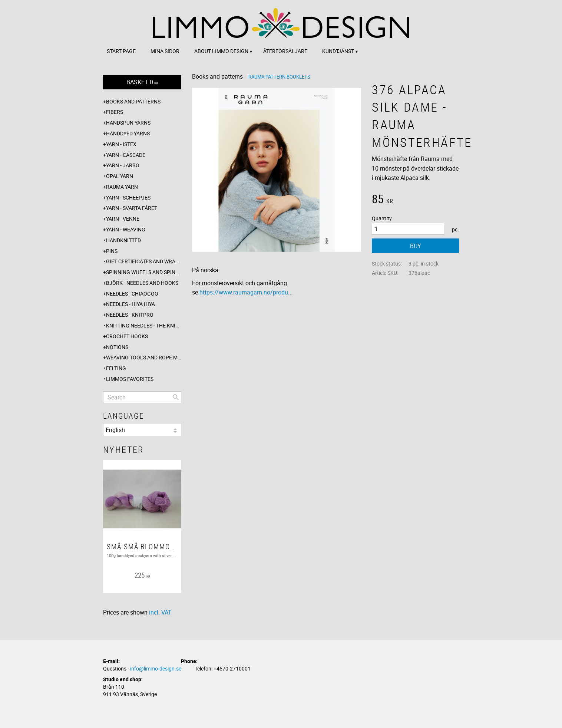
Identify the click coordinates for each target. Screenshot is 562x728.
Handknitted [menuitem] (123, 240)
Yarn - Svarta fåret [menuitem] (132, 208)
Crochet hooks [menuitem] (127, 336)
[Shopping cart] (142, 82)
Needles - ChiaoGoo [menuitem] (132, 294)
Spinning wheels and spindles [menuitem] (144, 272)
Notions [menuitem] (117, 347)
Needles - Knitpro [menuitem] (130, 315)
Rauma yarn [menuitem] (122, 187)
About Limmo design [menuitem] (221, 51)
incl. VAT (160, 612)
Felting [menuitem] (116, 368)
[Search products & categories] (142, 397)
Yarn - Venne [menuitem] (123, 219)
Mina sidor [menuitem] (165, 51)
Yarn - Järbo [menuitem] (123, 165)
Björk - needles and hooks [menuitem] (142, 283)
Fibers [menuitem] (115, 112)
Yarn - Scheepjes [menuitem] (128, 197)
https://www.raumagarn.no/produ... (246, 292)
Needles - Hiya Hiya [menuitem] (130, 304)
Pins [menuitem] (112, 251)
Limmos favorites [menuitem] (130, 379)
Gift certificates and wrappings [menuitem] (144, 261)
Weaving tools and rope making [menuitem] (144, 357)
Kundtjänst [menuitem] (338, 51)
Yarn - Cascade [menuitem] (126, 155)
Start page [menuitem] (121, 51)
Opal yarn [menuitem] (120, 176)
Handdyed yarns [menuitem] (128, 133)
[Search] (176, 397)
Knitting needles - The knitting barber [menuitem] (144, 325)
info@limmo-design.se (156, 668)
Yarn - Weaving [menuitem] (126, 229)
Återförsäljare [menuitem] (285, 51)
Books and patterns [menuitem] (133, 101)
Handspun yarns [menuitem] (128, 123)
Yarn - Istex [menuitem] (121, 144)
